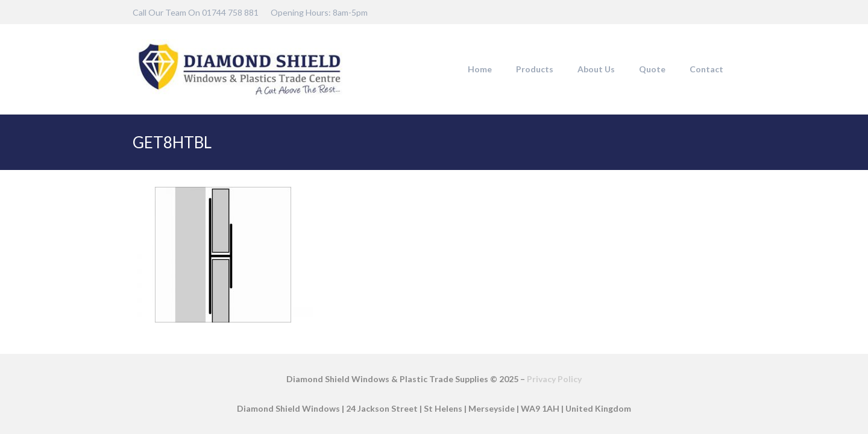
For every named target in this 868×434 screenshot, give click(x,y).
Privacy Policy (554, 379)
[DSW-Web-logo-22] (239, 69)
